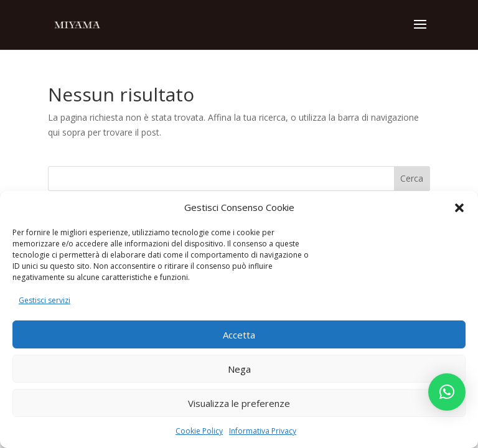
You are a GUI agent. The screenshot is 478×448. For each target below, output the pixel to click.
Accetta (239, 335)
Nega (239, 369)
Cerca (412, 178)
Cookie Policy (199, 431)
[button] (459, 208)
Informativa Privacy (263, 431)
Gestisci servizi (45, 300)
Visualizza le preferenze (239, 403)
